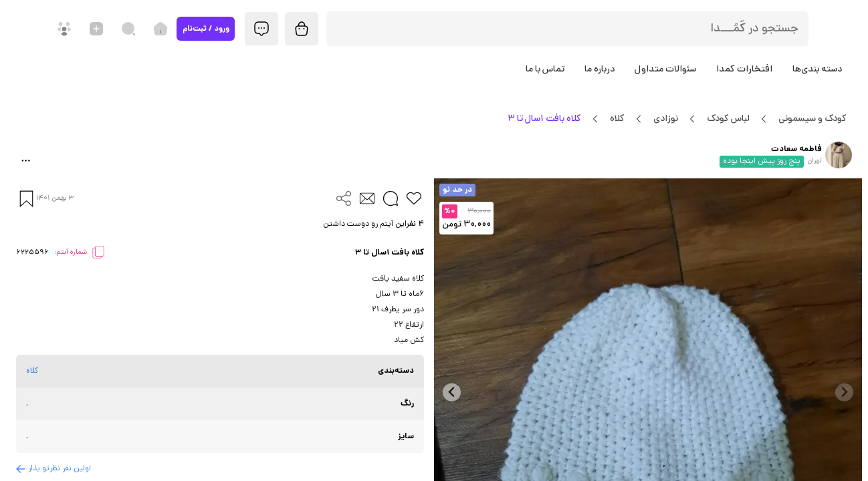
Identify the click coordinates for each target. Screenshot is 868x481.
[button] (220, 224)
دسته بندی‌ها (817, 69)
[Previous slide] (844, 392)
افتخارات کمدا (744, 69)
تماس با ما (545, 69)
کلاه (617, 119)
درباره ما (600, 69)
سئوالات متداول (665, 69)
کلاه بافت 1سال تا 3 (544, 119)
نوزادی (665, 119)
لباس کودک (728, 119)
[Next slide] (452, 392)
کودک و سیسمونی (812, 119)
